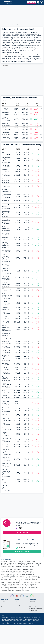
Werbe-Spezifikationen (21, 605)
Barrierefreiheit (33, 611)
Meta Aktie (4, 584)
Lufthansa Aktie (5, 573)
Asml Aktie (26, 589)
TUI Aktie (16, 571)
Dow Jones (4, 563)
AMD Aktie (4, 583)
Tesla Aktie (29, 568)
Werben (17, 603)
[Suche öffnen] (38, 2)
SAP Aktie (11, 576)
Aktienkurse (12, 562)
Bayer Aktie (36, 568)
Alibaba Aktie (5, 589)
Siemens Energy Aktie (7, 571)
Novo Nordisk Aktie (6, 581)
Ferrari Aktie (13, 578)
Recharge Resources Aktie (8, 566)
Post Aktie (4, 565)
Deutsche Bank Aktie (27, 573)
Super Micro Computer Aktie (25, 579)
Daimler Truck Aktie (19, 576)
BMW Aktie (26, 583)
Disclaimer (32, 605)
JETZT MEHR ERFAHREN (22, 552)
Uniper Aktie (11, 591)
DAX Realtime (23, 562)
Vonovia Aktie (17, 586)
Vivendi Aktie (4, 579)
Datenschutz (32, 603)
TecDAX (33, 562)
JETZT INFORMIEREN (22, 532)
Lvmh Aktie (4, 591)
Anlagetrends (10, 25)
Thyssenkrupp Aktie (35, 583)
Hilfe (16, 601)
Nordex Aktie (29, 587)
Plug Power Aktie (14, 574)
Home (3, 25)
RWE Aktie (36, 579)
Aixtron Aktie (33, 589)
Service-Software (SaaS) (21, 25)
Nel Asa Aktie (37, 573)
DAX (17, 562)
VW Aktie (12, 573)
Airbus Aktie (19, 583)
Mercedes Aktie (36, 576)
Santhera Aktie (19, 566)
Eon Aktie (10, 586)
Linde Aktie (12, 589)
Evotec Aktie (19, 589)
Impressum (32, 601)
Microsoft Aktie (5, 574)
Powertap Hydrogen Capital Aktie (30, 565)
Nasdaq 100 (11, 563)
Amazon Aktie (5, 568)
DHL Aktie (4, 570)
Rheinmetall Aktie (21, 568)
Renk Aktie (28, 576)
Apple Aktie (4, 576)
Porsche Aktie (11, 584)
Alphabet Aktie (11, 583)
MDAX (29, 562)
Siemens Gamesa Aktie (28, 563)
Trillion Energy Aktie (29, 566)
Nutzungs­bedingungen (35, 607)
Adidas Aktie (21, 587)
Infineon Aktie (15, 581)
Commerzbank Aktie (27, 570)
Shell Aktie (18, 591)
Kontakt (3, 601)
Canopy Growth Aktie (27, 586)
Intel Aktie (36, 587)
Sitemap (3, 607)
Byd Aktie (18, 573)
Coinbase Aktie (24, 581)
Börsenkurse (4, 562)
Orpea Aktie (38, 563)
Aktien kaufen (25, 591)
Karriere (3, 603)
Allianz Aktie (22, 571)
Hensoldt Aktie (21, 578)
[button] (32, 2)
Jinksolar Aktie (32, 574)
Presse (3, 605)
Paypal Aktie (29, 578)
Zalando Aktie (37, 586)
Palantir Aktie (32, 581)
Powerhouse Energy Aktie (14, 565)
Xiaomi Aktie (33, 584)
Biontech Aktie (23, 574)
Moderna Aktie (13, 579)
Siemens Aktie (30, 571)
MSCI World (18, 563)
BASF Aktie (10, 570)
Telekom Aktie (37, 578)
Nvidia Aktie (12, 568)
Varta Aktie (4, 586)
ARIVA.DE (14, 623)
